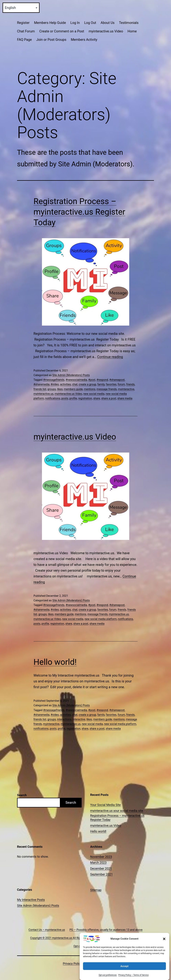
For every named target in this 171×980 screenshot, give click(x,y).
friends (130, 384)
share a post (109, 398)
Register (23, 23)
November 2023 (101, 857)
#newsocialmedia (76, 380)
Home (132, 31)
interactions (64, 719)
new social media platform (101, 619)
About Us (108, 23)
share (97, 398)
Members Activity (84, 40)
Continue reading (110, 357)
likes (60, 389)
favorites (111, 384)
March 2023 (98, 863)
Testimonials (129, 23)
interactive (79, 719)
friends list (40, 389)
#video (55, 384)
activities (65, 384)
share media (125, 398)
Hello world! (55, 662)
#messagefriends (54, 380)
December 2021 (101, 868)
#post (92, 380)
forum (121, 384)
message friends (107, 389)
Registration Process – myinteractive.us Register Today (79, 212)
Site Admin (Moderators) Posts (71, 375)
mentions (90, 389)
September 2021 (101, 874)
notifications (53, 398)
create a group (87, 384)
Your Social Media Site (105, 805)
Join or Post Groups (51, 40)
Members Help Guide (50, 23)
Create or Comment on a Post (62, 31)
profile (73, 398)
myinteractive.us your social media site (117, 811)
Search (22, 795)
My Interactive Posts (31, 900)
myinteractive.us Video (106, 31)
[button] (164, 953)
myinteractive (126, 389)
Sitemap (96, 890)
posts (65, 398)
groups (52, 389)
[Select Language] (21, 8)
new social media (94, 394)
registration (85, 398)
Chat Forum (26, 31)
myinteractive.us (44, 394)
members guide (73, 389)
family (101, 384)
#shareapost (117, 380)
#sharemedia (42, 384)
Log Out (90, 23)
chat (75, 384)
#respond (102, 380)
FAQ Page (24, 40)
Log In (75, 23)
